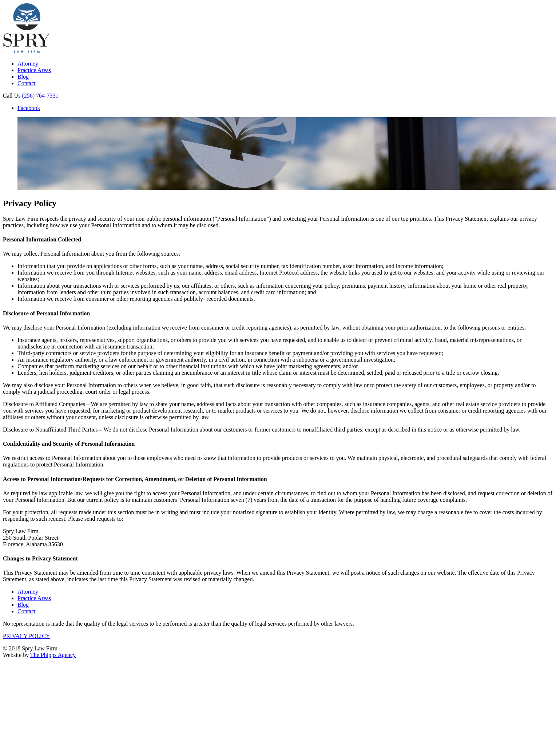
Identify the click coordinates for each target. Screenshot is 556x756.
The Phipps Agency (53, 655)
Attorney (28, 64)
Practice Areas (34, 70)
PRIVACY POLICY (26, 636)
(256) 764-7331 (40, 96)
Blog (23, 77)
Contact (27, 83)
